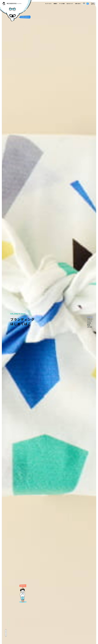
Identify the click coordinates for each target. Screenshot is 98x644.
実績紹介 (55, 4)
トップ (12, 330)
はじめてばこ (90, 317)
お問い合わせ (78, 4)
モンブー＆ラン (48, 4)
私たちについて (70, 4)
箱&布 (89, 325)
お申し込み (90, 327)
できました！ (90, 319)
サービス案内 (62, 4)
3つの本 (89, 323)
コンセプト (90, 321)
